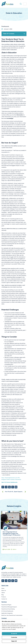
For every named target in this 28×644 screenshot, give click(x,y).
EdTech (15, 549)
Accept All (14, 634)
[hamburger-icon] (25, 4)
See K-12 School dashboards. (10, 482)
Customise (14, 637)
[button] (24, 34)
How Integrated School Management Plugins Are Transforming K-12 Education (12, 534)
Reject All (14, 641)
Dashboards (5, 27)
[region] (14, 632)
